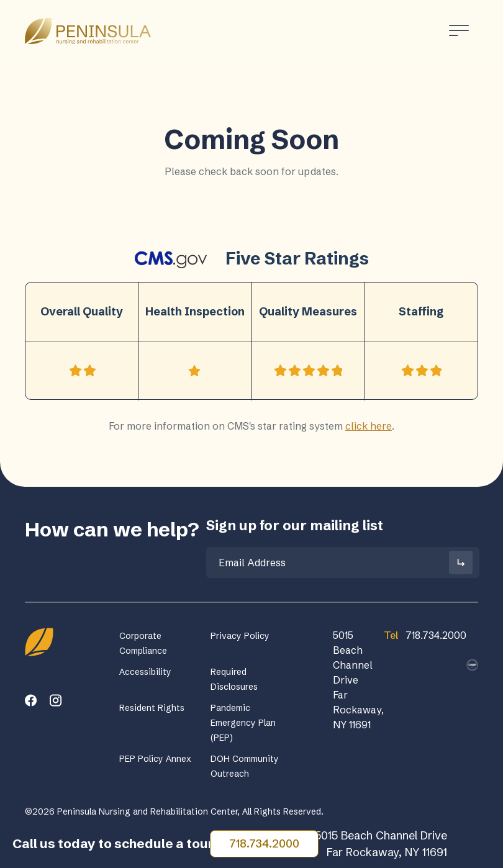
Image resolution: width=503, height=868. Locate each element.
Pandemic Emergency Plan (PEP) (243, 723)
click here (369, 426)
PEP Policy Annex (155, 759)
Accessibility (145, 672)
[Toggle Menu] (459, 31)
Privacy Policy (240, 636)
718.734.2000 (264, 843)
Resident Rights (152, 708)
